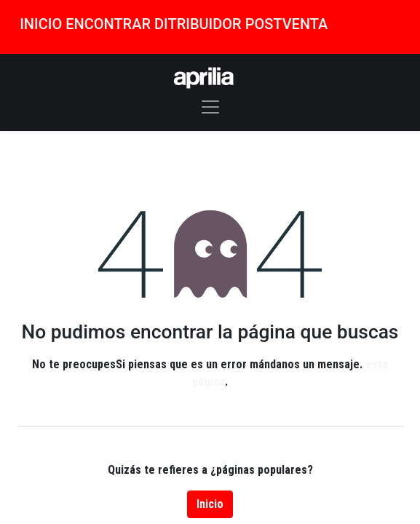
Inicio (210, 504)
